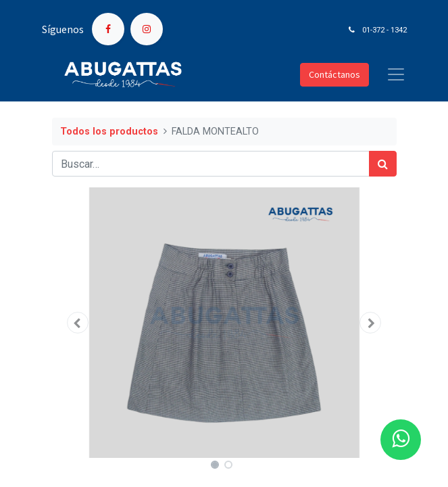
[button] (78, 323)
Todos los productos (109, 132)
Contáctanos (334, 74)
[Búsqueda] (383, 164)
